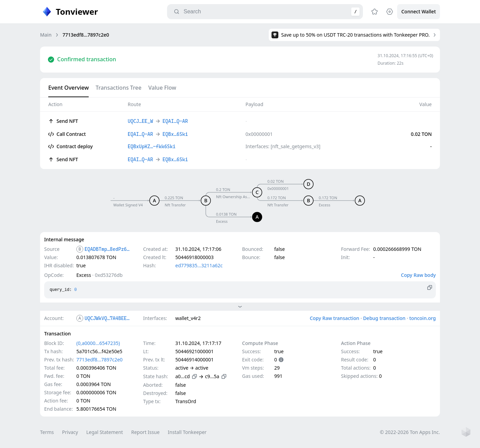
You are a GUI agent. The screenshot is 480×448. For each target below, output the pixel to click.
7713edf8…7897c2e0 (99, 360)
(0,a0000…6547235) (98, 343)
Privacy (70, 432)
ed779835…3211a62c (199, 265)
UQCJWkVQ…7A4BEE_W (108, 318)
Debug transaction (384, 318)
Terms (47, 432)
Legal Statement (105, 432)
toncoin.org (422, 318)
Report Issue (145, 432)
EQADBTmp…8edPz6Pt (108, 249)
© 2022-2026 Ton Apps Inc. (410, 432)
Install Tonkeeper (187, 432)
